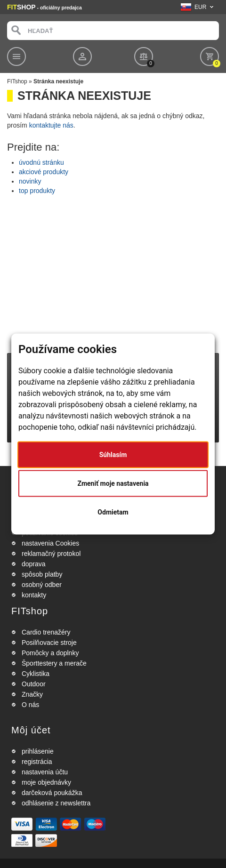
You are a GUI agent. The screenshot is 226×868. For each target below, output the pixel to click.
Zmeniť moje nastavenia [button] (113, 483)
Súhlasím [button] (113, 455)
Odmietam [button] (113, 512)
